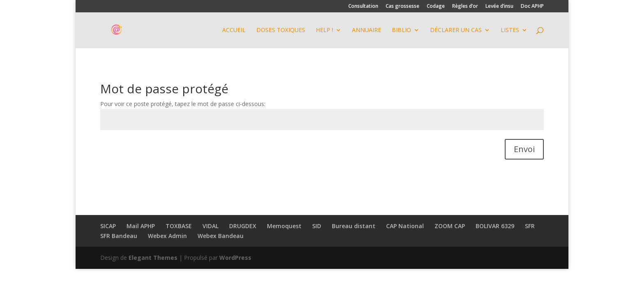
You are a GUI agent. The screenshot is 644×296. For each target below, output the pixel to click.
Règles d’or (465, 7)
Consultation (363, 7)
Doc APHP (532, 7)
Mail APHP (141, 226)
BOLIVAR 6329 (495, 226)
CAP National (405, 226)
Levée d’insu (499, 7)
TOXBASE (179, 226)
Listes (510, 30)
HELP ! (324, 30)
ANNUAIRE (367, 30)
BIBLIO (401, 30)
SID (317, 226)
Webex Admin (167, 236)
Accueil (234, 30)
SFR (530, 226)
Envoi (524, 149)
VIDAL (210, 226)
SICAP (108, 226)
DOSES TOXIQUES (281, 30)
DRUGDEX (243, 226)
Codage (436, 7)
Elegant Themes (153, 258)
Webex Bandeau (221, 236)
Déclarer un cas (456, 30)
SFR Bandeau (119, 236)
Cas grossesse (402, 7)
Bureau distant (354, 226)
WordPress (235, 258)
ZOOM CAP (450, 226)
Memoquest (284, 226)
